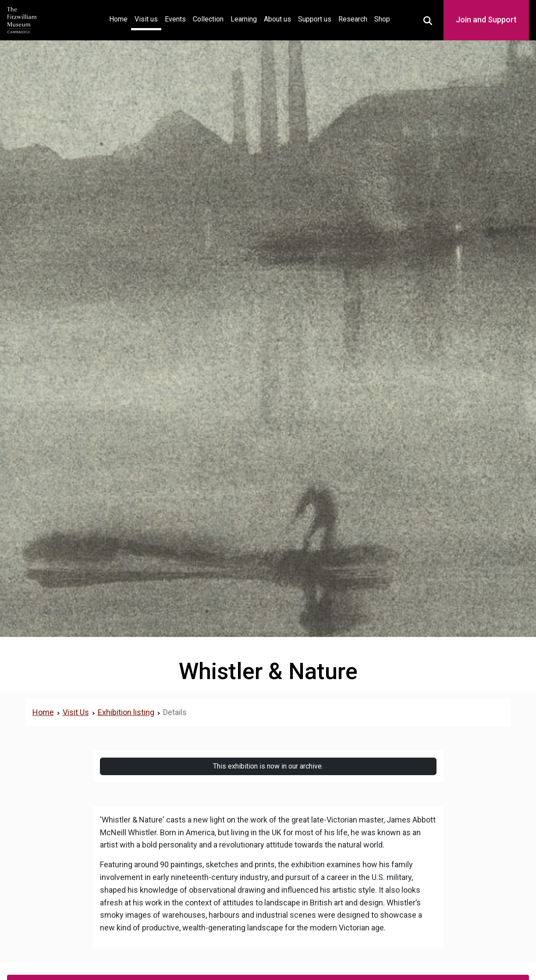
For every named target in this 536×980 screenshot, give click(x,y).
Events (175, 19)
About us (277, 19)
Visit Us (76, 712)
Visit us (146, 19)
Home (120, 18)
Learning (244, 19)
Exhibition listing (126, 712)
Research (353, 19)
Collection (208, 19)
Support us (315, 19)
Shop (382, 19)
